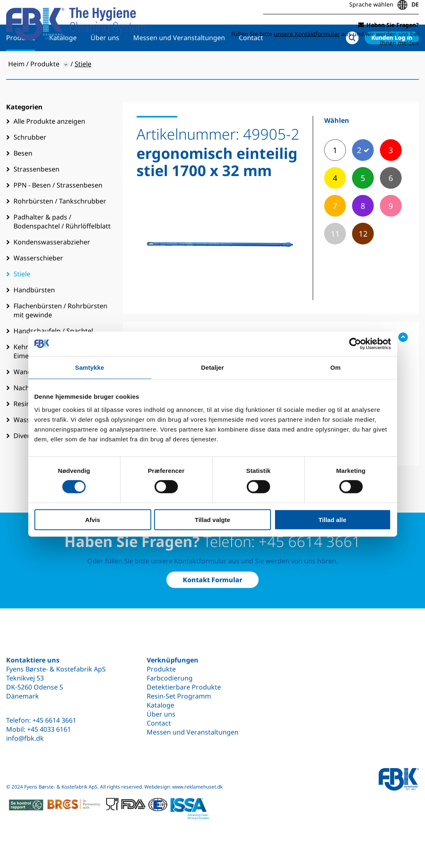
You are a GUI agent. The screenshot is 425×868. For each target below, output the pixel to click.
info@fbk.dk (25, 738)
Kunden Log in (392, 64)
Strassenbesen (36, 196)
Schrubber (30, 164)
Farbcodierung (170, 678)
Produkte (21, 64)
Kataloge (63, 64)
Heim (16, 90)
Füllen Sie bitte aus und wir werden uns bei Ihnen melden (325, 36)
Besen (23, 180)
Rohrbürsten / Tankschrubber (60, 228)
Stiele (22, 301)
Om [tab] (335, 367)
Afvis (93, 519)
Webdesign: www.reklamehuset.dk (183, 787)
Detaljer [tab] (213, 367)
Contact (251, 64)
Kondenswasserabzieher (52, 269)
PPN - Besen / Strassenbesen (58, 212)
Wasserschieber (38, 285)
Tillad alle (332, 519)
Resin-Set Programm (179, 696)
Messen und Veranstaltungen (179, 64)
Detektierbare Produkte (184, 687)
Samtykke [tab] (90, 367)
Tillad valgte (212, 519)
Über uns (105, 64)
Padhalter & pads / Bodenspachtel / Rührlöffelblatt (62, 248)
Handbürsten (34, 316)
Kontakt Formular (212, 580)
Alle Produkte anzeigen (49, 148)
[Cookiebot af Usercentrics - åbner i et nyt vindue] (355, 344)
